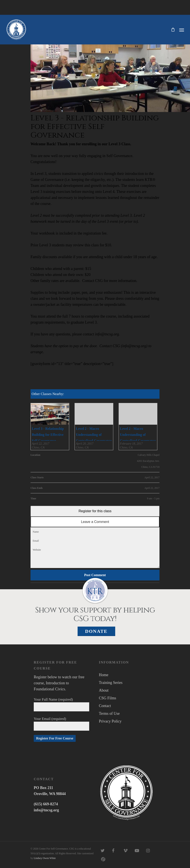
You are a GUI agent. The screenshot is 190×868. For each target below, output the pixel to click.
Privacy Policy (110, 721)
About (104, 690)
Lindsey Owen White (45, 858)
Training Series (111, 683)
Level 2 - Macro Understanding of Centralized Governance (94, 435)
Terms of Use (109, 713)
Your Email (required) (61, 724)
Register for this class (95, 511)
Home (104, 675)
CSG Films (108, 698)
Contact (105, 706)
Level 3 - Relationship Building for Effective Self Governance (48, 435)
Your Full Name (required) (61, 704)
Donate (96, 631)
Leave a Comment (95, 522)
